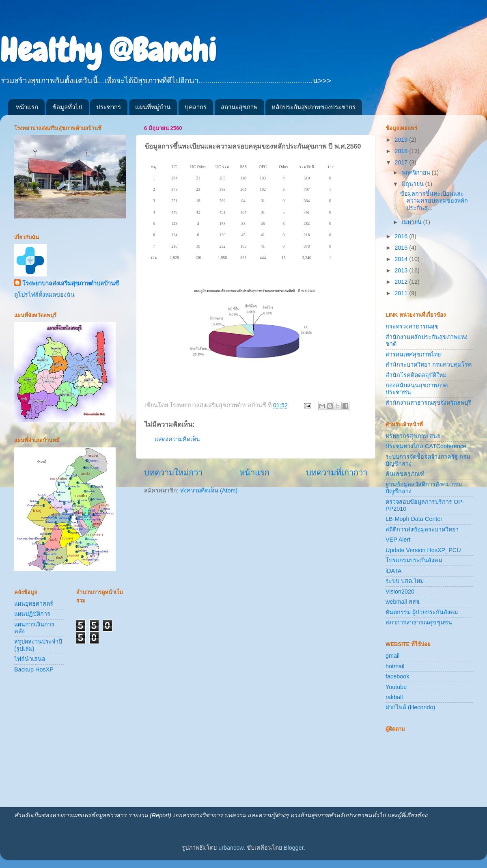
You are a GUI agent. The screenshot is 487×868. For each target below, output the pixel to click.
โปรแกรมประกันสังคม (414, 560)
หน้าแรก (27, 107)
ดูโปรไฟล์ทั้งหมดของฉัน (44, 295)
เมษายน (413, 222)
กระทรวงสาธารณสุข (412, 326)
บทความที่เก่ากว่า (337, 473)
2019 (402, 140)
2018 (402, 151)
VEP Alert (398, 540)
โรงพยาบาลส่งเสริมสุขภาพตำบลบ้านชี (71, 283)
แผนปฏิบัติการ (32, 614)
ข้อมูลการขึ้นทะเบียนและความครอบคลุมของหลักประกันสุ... (434, 201)
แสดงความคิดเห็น (177, 439)
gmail (392, 656)
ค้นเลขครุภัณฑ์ (405, 474)
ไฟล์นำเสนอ (30, 659)
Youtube (396, 687)
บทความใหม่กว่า (173, 473)
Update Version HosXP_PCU (423, 550)
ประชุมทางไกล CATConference (426, 446)
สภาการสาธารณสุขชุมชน (419, 622)
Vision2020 (400, 592)
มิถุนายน (414, 184)
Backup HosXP (34, 669)
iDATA (393, 571)
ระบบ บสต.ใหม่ (405, 581)
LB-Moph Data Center (414, 519)
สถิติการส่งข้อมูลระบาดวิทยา (422, 529)
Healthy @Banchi (108, 50)
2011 (402, 293)
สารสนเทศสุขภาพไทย (413, 354)
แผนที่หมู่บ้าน (153, 107)
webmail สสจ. (403, 602)
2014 (402, 259)
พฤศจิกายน (417, 173)
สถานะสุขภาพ (239, 107)
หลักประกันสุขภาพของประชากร (314, 107)
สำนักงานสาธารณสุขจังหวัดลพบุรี (428, 403)
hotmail (395, 666)
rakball (394, 697)
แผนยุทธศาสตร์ (34, 604)
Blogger (294, 848)
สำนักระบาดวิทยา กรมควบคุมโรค (429, 365)
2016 (402, 236)
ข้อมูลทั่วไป (67, 107)
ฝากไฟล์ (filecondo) (410, 707)
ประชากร (109, 107)
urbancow (231, 848)
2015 (402, 248)
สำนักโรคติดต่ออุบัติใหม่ (416, 375)
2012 (402, 282)
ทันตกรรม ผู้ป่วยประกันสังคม (422, 612)
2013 (402, 270)
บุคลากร (196, 107)
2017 (402, 162)
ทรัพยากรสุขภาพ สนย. (414, 436)
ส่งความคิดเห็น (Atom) (209, 490)
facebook (397, 676)
